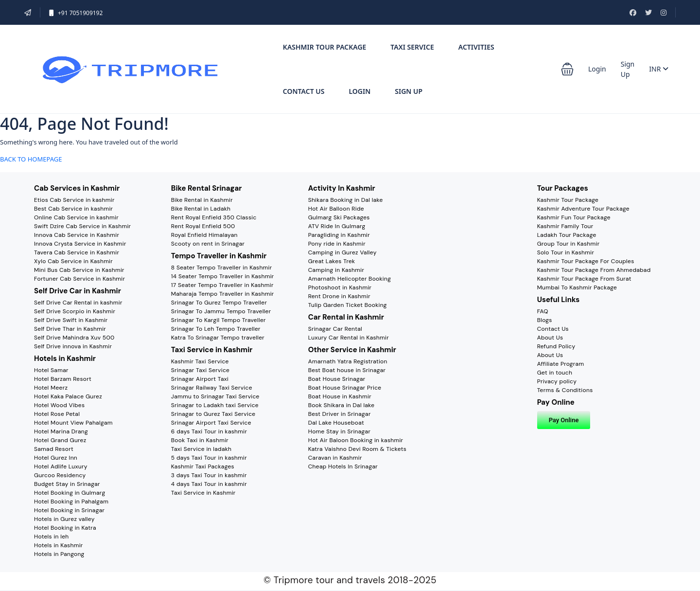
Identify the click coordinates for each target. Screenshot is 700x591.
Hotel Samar (51, 370)
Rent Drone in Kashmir (339, 296)
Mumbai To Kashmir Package (577, 287)
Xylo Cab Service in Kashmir (73, 261)
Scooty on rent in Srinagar (208, 244)
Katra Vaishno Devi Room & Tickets (357, 449)
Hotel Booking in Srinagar (69, 510)
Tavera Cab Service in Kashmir (77, 252)
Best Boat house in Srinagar (347, 370)
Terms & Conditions (565, 390)
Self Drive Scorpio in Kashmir (75, 311)
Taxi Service (412, 47)
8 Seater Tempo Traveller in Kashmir (222, 268)
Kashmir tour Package (325, 47)
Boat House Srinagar (337, 379)
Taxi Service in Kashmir (212, 350)
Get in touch (555, 373)
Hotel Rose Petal (57, 414)
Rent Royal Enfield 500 (203, 226)
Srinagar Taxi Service (200, 370)
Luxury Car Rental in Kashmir (349, 338)
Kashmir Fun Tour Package (574, 217)
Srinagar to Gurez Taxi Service (213, 414)
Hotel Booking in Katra (65, 528)
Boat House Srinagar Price (345, 388)
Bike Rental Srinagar (207, 188)
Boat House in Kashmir (340, 396)
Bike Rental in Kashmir (202, 200)
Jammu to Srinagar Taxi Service (215, 396)
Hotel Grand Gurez (60, 440)
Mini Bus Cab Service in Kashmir (79, 270)
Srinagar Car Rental (335, 329)
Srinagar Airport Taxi (200, 379)
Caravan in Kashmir (335, 458)
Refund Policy (556, 346)
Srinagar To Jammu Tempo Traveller (221, 311)
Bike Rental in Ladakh (201, 209)
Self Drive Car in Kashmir (78, 291)
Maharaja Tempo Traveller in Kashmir (223, 294)
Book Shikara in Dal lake (341, 405)
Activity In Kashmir (342, 188)
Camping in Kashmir (336, 270)
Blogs (545, 320)
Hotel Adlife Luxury (61, 466)
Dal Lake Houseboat (336, 423)
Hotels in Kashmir (65, 358)
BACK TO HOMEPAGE (31, 159)
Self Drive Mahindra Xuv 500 (74, 338)
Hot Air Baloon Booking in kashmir (356, 440)
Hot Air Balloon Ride (336, 209)
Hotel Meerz (51, 388)
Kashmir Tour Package (568, 200)
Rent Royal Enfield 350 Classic (214, 217)
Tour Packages (563, 188)
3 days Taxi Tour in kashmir (209, 475)
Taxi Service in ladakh (201, 449)
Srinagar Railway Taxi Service (212, 388)
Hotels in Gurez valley (64, 519)
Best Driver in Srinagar (340, 414)
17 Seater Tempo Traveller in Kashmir (222, 285)
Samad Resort (54, 449)
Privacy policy (557, 381)
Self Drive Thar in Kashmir (70, 329)
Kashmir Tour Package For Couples (586, 261)
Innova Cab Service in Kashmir (77, 235)
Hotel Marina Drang (61, 431)
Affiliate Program (561, 364)
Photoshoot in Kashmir (340, 287)
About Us (550, 338)
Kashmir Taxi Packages (203, 466)
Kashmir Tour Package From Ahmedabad (594, 270)
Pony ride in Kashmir (337, 244)
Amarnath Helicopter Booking (350, 279)
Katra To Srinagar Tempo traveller (218, 338)
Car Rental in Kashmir (346, 317)
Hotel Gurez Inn (56, 458)
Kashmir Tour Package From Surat (584, 279)
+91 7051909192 (76, 13)
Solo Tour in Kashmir (566, 252)
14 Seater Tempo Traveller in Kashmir (223, 276)
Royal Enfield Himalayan (204, 235)
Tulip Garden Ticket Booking (348, 305)
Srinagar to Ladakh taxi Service (215, 405)
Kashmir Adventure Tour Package (583, 209)
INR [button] (659, 69)
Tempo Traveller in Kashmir (219, 256)
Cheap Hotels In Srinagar (343, 466)
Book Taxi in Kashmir (200, 440)
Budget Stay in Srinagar (67, 484)
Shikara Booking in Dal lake (346, 200)
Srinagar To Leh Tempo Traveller (216, 329)
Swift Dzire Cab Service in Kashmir (82, 226)
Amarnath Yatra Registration (348, 361)
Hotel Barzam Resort (63, 379)
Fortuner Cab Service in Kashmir (79, 279)
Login (359, 91)
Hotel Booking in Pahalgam (71, 501)
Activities (476, 47)
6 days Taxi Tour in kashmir (209, 431)
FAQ (543, 311)
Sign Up (409, 91)
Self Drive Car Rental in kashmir (78, 303)
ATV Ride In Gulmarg (337, 226)
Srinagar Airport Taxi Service (211, 423)
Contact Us (304, 91)
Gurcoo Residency (60, 475)
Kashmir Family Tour (565, 226)
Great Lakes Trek (332, 261)
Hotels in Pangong (59, 554)
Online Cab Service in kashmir (76, 217)
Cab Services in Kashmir (77, 188)
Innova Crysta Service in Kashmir (80, 244)
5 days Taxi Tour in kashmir (209, 458)
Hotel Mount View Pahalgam (73, 423)
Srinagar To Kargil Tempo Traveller (219, 320)
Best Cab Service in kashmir (73, 209)
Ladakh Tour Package (567, 235)
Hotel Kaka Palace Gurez (68, 396)
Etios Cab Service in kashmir (74, 200)
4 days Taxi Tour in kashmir (209, 484)
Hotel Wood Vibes (59, 405)
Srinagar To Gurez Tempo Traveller (219, 303)
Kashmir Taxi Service (200, 361)
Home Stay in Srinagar (340, 431)
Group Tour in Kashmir (569, 244)
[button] (567, 69)
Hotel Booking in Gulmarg (70, 493)
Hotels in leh (52, 537)
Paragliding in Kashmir (339, 235)
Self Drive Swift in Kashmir (71, 320)
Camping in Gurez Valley (342, 252)
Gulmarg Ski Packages (339, 217)
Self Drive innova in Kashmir (73, 346)
